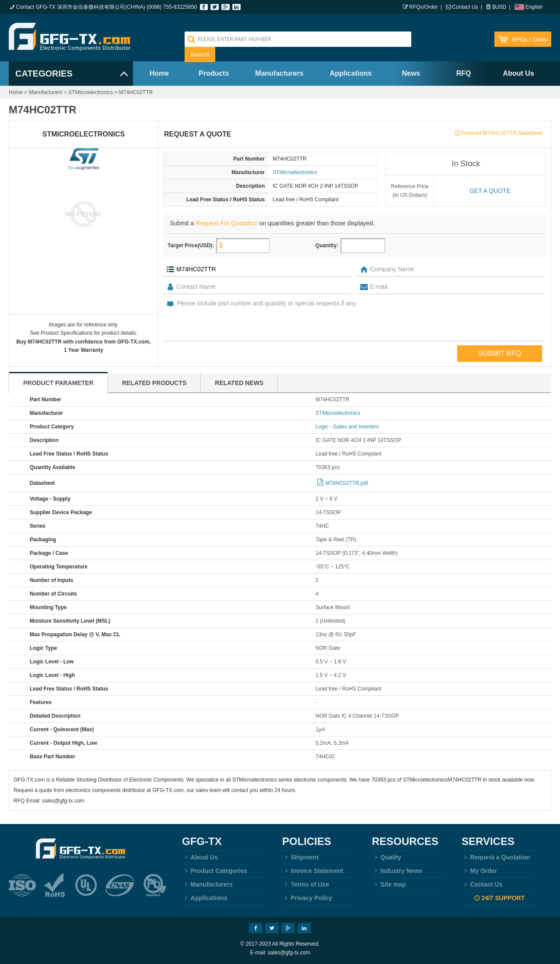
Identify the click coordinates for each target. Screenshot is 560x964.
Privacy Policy (307, 898)
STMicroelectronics (91, 92)
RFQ (464, 73)
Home (159, 73)
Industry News (397, 871)
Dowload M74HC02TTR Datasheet (502, 133)
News (411, 73)
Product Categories (215, 871)
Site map (389, 884)
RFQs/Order (423, 7)
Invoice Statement (313, 871)
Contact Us (465, 7)
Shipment (300, 857)
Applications (351, 73)
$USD (499, 7)
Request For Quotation (227, 223)
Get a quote (490, 191)
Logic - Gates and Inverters (347, 427)
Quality (387, 857)
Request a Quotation (496, 857)
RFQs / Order (530, 40)
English (534, 7)
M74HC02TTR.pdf (347, 483)
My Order (479, 871)
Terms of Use (306, 884)
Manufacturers (279, 73)
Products (214, 73)
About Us (519, 73)
